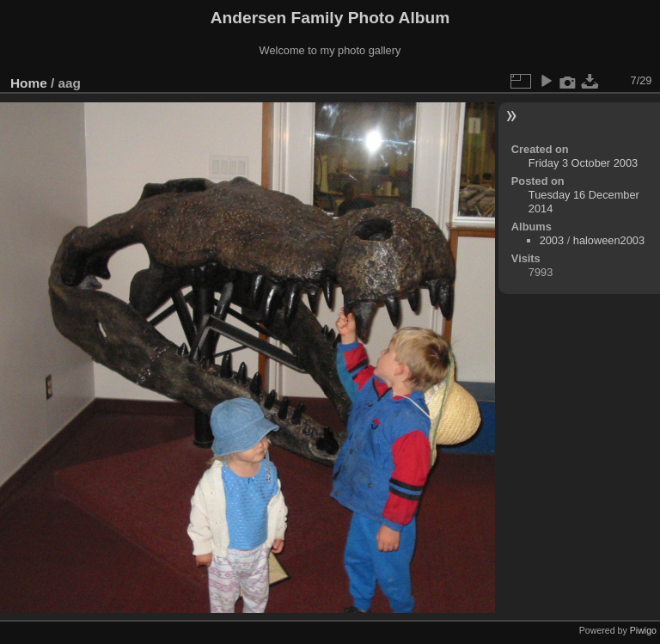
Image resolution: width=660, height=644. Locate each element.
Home (29, 83)
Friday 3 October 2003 (583, 163)
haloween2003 (609, 240)
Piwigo (643, 630)
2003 (552, 240)
